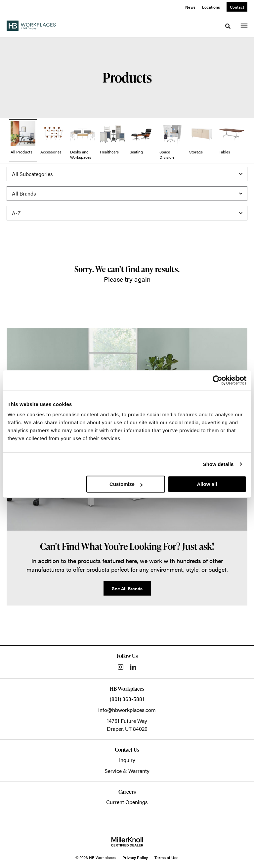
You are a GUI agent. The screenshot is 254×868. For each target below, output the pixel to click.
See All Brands (127, 588)
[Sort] (127, 213)
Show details (218, 464)
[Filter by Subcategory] (127, 174)
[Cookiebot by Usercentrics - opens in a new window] (217, 380)
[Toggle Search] (228, 26)
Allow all (207, 484)
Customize (126, 484)
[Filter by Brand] (127, 194)
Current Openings (127, 802)
